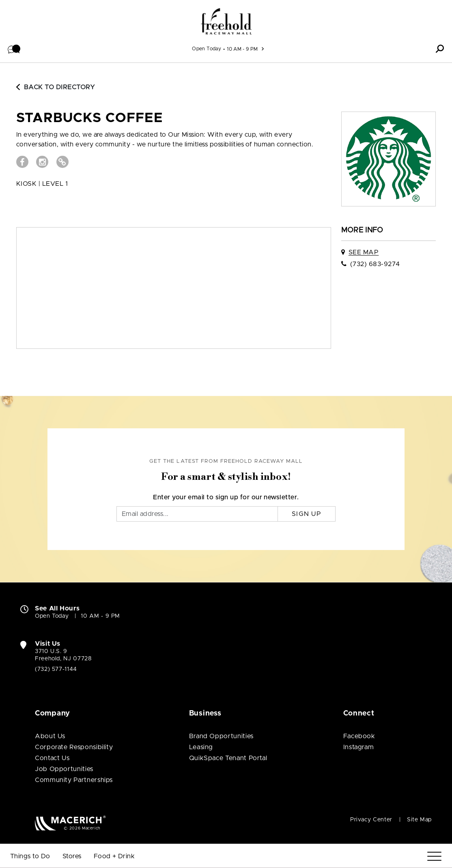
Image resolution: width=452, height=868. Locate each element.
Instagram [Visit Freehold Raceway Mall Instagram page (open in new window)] (359, 747)
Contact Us (52, 758)
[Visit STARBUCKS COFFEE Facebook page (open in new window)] (22, 162)
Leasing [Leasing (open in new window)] (201, 747)
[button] (14, 49)
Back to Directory (56, 87)
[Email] (197, 514)
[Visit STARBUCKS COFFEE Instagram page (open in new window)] (42, 162)
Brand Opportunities (221, 736)
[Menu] (434, 856)
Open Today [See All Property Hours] (207, 49)
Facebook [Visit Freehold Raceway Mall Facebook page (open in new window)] (359, 736)
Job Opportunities (64, 769)
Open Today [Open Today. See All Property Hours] (52, 616)
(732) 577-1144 (56, 669)
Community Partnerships (74, 780)
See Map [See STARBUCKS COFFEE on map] (364, 252)
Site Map (419, 820)
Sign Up (307, 514)
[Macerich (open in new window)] (70, 823)
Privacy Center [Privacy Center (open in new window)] (371, 820)
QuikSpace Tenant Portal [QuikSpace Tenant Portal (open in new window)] (228, 758)
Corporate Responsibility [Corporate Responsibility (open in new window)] (74, 747)
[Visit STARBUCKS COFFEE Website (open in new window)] (62, 162)
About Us (50, 736)
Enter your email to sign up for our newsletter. (226, 497)
